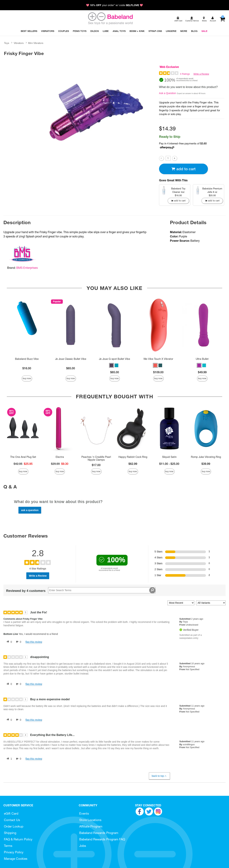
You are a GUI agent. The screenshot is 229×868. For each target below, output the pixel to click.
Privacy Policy (14, 852)
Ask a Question (168, 93)
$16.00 (27, 368)
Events (84, 813)
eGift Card (11, 813)
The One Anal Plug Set (23, 457)
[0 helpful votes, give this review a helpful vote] (9, 642)
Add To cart (183, 169)
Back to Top (159, 776)
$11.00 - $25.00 (169, 464)
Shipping (10, 833)
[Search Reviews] (102, 590)
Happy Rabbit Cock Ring (133, 457)
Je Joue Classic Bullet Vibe (71, 359)
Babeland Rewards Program (99, 833)
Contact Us (12, 820)
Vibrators (19, 43)
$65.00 (71, 368)
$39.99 (206, 464)
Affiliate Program (91, 826)
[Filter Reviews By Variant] (211, 603)
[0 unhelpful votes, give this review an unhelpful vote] (18, 642)
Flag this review (34, 642)
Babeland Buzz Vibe (27, 359)
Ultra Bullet (202, 359)
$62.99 (133, 464)
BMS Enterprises (27, 268)
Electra (60, 457)
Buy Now (27, 378)
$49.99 (202, 372)
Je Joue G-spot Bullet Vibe (114, 359)
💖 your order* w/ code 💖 (114, 5)
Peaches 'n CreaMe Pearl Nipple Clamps (96, 458)
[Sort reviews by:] (181, 603)
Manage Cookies (16, 859)
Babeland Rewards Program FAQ (102, 839)
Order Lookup (14, 826)
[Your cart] (222, 19)
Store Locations (90, 820)
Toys (7, 43)
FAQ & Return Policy (18, 839)
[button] (111, 365)
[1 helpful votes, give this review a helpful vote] (9, 759)
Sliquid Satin (169, 457)
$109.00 (158, 372)
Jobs (83, 846)
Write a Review (201, 74)
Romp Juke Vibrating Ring (206, 457)
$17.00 (96, 465)
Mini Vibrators (36, 43)
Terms (8, 846)
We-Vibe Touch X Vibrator (158, 359)
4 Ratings (185, 74)
